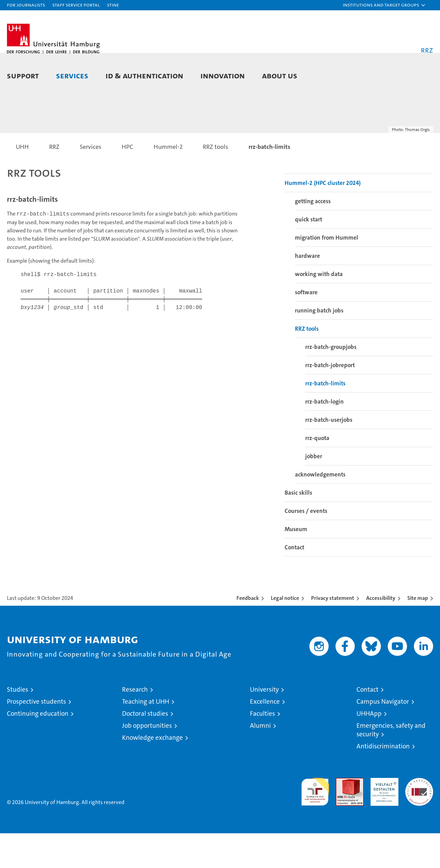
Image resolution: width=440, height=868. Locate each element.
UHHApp (369, 748)
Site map (418, 633)
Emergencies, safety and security (391, 765)
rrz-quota (317, 473)
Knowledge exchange (152, 772)
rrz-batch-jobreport (330, 400)
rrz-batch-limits (325, 418)
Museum (296, 564)
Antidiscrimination (383, 781)
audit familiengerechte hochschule (315, 823)
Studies (18, 724)
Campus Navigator (383, 736)
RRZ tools (307, 363)
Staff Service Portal (76, 5)
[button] (384, 5)
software (306, 327)
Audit (342, 816)
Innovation (223, 75)
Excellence (265, 736)
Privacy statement (333, 633)
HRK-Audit (383, 816)
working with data (319, 309)
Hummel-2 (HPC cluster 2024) (323, 218)
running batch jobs (319, 345)
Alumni (260, 760)
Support (23, 75)
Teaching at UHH (146, 736)
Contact (294, 582)
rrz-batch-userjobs (329, 454)
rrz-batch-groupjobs (331, 382)
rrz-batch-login (324, 436)
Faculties (262, 748)
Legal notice (285, 633)
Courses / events (306, 546)
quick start (309, 254)
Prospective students (36, 736)
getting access (313, 236)
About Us (280, 75)
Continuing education (38, 748)
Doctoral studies (145, 748)
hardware (307, 290)
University (264, 724)
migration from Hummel (327, 272)
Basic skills (298, 527)
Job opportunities (147, 760)
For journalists (26, 5)
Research (135, 724)
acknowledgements (320, 509)
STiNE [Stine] (113, 5)
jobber (314, 491)
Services (72, 75)
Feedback (248, 633)
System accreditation (419, 820)
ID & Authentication (144, 75)
